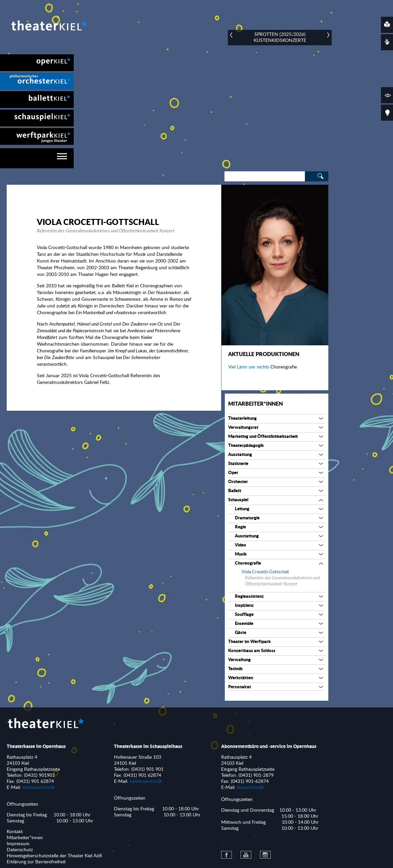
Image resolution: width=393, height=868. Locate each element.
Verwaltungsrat (243, 428)
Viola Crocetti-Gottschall (265, 572)
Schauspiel (238, 500)
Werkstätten (241, 678)
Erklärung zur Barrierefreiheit (36, 862)
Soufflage (244, 615)
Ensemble (244, 624)
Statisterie (238, 464)
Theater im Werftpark (249, 642)
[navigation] (37, 158)
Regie (240, 527)
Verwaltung (239, 660)
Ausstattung (240, 455)
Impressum (18, 844)
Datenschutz (20, 850)
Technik (235, 669)
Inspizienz (244, 606)
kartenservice (36, 788)
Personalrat (240, 687)
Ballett (235, 491)
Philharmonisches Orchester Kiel (37, 81)
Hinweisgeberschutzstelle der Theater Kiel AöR (54, 856)
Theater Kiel (49, 25)
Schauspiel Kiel (37, 118)
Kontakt (15, 832)
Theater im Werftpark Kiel (37, 136)
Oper (233, 473)
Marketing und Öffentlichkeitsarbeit (263, 437)
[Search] (265, 176)
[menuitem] (37, 63)
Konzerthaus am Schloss (252, 651)
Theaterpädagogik (246, 446)
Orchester (238, 482)
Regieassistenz (249, 597)
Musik (241, 554)
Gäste (241, 633)
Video (241, 545)
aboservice (248, 788)
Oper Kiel (37, 63)
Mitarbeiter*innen (255, 404)
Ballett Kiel (37, 100)
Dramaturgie (247, 518)
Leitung (242, 509)
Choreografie (248, 563)
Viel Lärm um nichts (249, 367)
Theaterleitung (242, 419)
